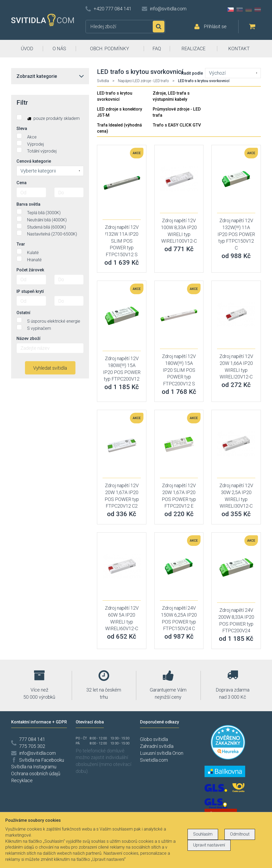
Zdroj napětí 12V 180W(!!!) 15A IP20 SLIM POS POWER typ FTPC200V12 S (179, 370)
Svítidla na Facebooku (42, 760)
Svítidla (103, 81)
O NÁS (59, 49)
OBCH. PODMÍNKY (110, 49)
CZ (231, 10)
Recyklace (22, 780)
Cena (22, 183)
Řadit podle (192, 73)
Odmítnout (240, 834)
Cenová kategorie (34, 161)
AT (258, 10)
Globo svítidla (154, 739)
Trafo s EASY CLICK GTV (177, 125)
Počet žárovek (30, 270)
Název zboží (28, 338)
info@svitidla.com (168, 9)
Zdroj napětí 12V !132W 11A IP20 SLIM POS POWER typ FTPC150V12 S (122, 241)
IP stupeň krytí (30, 291)
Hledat (159, 27)
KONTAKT (239, 49)
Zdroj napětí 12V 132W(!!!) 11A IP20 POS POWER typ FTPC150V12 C (236, 234)
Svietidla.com (154, 760)
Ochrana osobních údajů (36, 774)
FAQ (157, 49)
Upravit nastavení (209, 845)
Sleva (22, 128)
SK (240, 10)
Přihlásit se (215, 26)
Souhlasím (203, 834)
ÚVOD (27, 49)
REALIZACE (193, 49)
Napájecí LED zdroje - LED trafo (143, 81)
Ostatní (23, 313)
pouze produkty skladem (48, 118)
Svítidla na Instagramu (34, 767)
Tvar (21, 244)
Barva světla (28, 204)
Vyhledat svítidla (50, 368)
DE (249, 10)
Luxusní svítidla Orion (162, 753)
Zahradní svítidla (157, 746)
